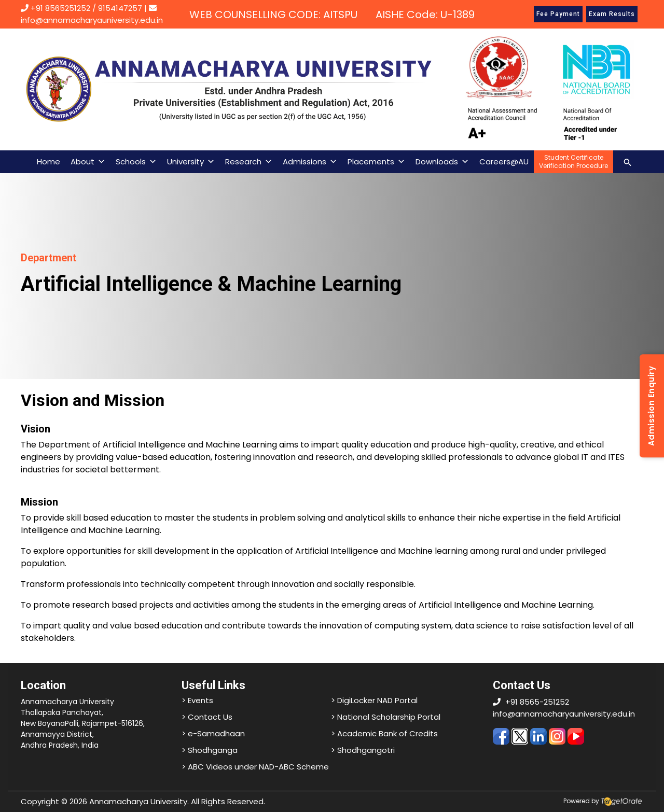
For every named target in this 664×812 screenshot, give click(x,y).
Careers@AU (504, 162)
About (88, 162)
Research (249, 162)
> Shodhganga (210, 750)
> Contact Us (207, 717)
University (191, 162)
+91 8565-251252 (537, 702)
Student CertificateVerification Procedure (573, 162)
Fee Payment (558, 14)
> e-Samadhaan (213, 733)
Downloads (442, 162)
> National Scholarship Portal (386, 717)
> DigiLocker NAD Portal (374, 700)
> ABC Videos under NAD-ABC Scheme (255, 767)
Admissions (310, 162)
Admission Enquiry (651, 406)
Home (49, 162)
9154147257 (120, 8)
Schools (136, 162)
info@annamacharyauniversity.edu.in (564, 714)
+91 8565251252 (60, 8)
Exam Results (612, 14)
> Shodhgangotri (363, 750)
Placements (376, 162)
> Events (197, 700)
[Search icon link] (628, 162)
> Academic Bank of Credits (384, 733)
